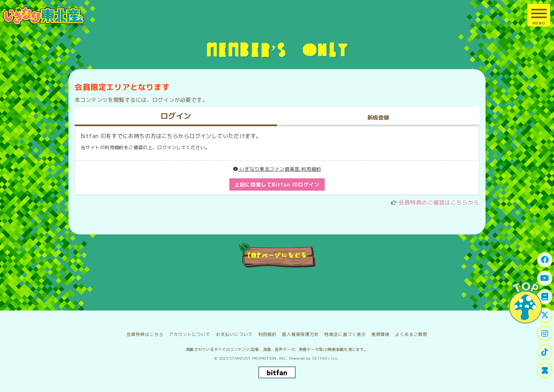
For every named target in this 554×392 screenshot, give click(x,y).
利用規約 (267, 334)
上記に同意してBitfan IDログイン (277, 184)
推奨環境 (380, 334)
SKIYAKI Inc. (326, 358)
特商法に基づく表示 (345, 334)
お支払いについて (234, 334)
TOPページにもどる (277, 255)
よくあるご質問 (411, 334)
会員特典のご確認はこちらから (439, 202)
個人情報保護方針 (300, 334)
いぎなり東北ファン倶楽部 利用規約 (277, 169)
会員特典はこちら (145, 334)
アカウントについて (190, 334)
